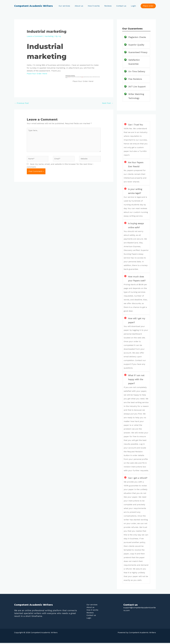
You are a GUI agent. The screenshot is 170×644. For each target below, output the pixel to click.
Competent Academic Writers (33, 6)
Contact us (123, 6)
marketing (50, 36)
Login (134, 6)
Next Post (107, 103)
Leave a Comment (35, 36)
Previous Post (22, 103)
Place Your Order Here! (37, 74)
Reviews (110, 6)
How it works (97, 6)
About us (83, 6)
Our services (70, 6)
